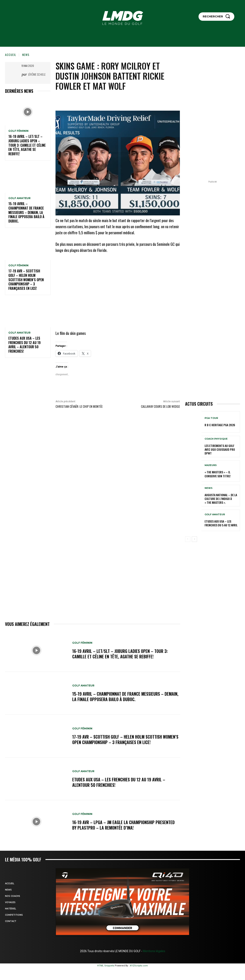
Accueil (11, 55)
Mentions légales (154, 951)
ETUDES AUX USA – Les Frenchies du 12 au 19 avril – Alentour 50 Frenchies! (24, 345)
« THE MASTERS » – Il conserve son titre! (218, 474)
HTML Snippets (106, 966)
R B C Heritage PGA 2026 (220, 425)
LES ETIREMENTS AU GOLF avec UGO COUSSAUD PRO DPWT (220, 449)
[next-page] (194, 539)
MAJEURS (211, 465)
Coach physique (216, 439)
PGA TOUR (211, 418)
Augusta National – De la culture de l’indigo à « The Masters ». (221, 499)
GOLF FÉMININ (18, 131)
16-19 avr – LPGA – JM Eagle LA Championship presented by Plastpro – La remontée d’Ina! (123, 825)
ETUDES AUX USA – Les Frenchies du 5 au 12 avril (221, 523)
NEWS (26, 55)
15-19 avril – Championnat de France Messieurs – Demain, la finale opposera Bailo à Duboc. (26, 212)
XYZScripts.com (139, 966)
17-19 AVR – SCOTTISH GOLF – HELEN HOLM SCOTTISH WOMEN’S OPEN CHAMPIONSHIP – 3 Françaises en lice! (26, 280)
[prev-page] (188, 539)
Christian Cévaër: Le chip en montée (79, 406)
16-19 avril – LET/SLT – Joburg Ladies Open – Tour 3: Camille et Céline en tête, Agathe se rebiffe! (27, 145)
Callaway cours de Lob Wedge (160, 406)
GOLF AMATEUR (19, 198)
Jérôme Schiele (37, 74)
